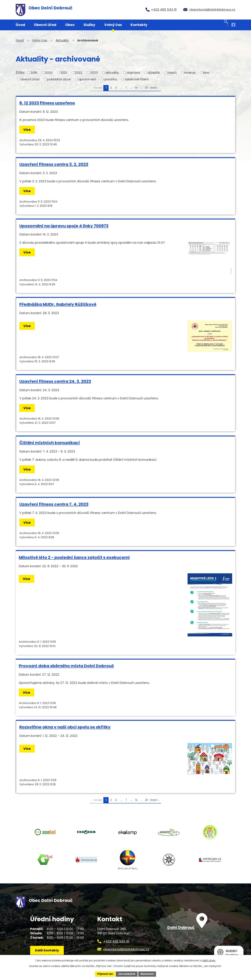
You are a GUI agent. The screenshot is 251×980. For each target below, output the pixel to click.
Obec (70, 25)
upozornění (87, 79)
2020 (49, 73)
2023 (94, 73)
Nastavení (149, 974)
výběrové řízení (136, 79)
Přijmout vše (104, 974)
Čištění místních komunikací (50, 443)
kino (206, 73)
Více (28, 130)
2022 (78, 73)
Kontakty (139, 25)
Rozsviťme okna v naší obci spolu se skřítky (65, 727)
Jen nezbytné (127, 974)
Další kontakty (48, 953)
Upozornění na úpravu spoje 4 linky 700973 (64, 226)
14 (136, 88)
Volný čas (113, 25)
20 (147, 88)
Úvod (20, 25)
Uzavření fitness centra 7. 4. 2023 (54, 504)
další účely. (209, 960)
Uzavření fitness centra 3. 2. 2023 (54, 164)
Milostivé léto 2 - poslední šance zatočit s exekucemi (74, 557)
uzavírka (110, 79)
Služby (89, 25)
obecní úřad (30, 79)
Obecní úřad (45, 25)
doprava (133, 73)
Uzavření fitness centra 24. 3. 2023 (55, 381)
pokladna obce (59, 79)
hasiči (172, 73)
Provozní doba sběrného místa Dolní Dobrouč (66, 666)
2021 (64, 73)
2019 (34, 73)
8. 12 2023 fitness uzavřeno (47, 103)
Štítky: (20, 72)
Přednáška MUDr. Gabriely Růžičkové (58, 304)
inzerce (190, 73)
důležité (154, 73)
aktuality (112, 73)
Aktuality (62, 40)
